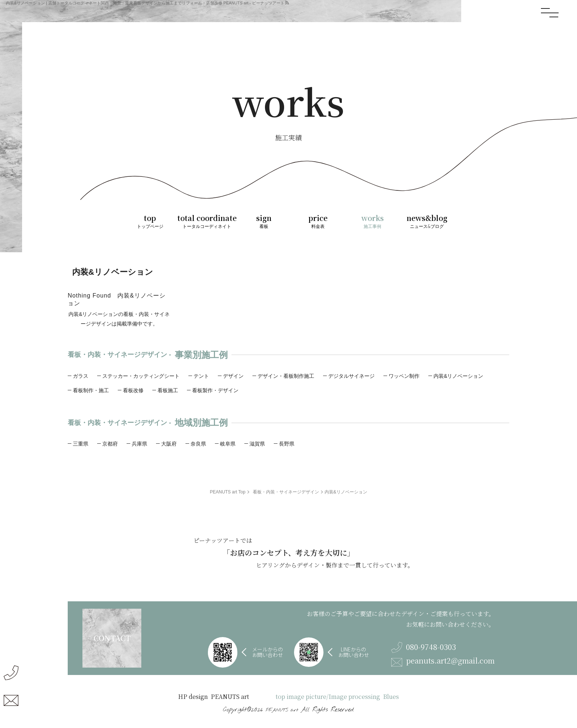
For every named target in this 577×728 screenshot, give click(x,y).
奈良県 (198, 444)
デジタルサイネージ (351, 376)
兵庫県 (139, 444)
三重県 (81, 444)
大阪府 (169, 444)
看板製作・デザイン (215, 390)
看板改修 (133, 390)
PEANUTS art (282, 710)
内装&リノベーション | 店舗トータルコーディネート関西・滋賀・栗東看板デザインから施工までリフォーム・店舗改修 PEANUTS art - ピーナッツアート (145, 3)
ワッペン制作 (404, 376)
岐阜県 (228, 444)
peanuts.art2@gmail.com (443, 662)
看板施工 (168, 390)
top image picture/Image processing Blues (337, 697)
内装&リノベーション (458, 376)
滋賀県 (257, 444)
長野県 (287, 444)
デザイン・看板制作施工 (286, 376)
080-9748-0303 (424, 647)
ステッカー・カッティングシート (141, 376)
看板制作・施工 (91, 390)
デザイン (233, 376)
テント (201, 376)
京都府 (110, 444)
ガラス (81, 376)
